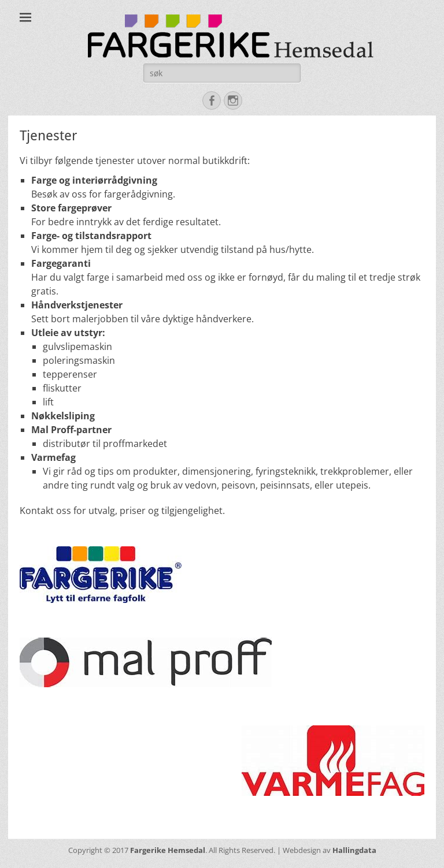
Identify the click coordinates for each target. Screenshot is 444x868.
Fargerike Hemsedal (168, 850)
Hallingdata (354, 850)
